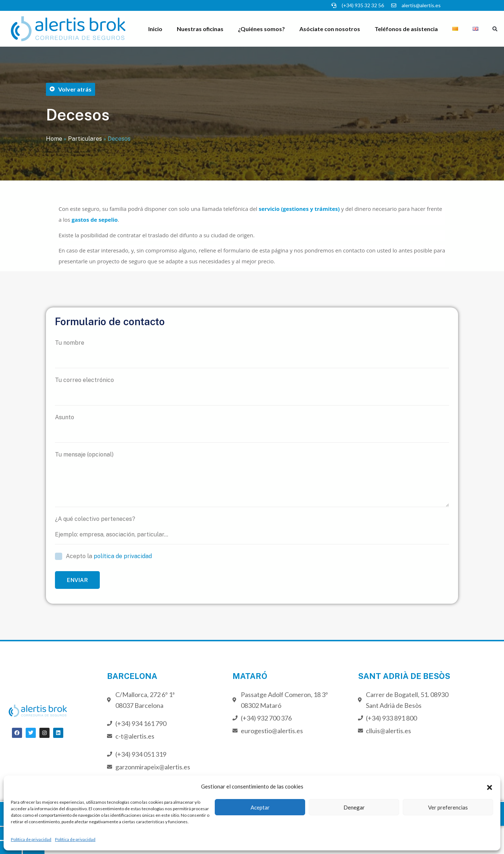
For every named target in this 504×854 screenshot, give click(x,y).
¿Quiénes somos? (261, 29)
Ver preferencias (448, 807)
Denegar (354, 807)
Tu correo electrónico (252, 391)
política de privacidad (123, 556)
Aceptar (260, 807)
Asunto (252, 428)
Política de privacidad (31, 839)
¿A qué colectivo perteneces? (252, 530)
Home (54, 139)
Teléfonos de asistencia (406, 29)
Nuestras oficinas (200, 29)
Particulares (85, 139)
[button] (490, 786)
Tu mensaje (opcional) (252, 479)
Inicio (155, 29)
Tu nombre (252, 354)
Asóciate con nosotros (330, 29)
